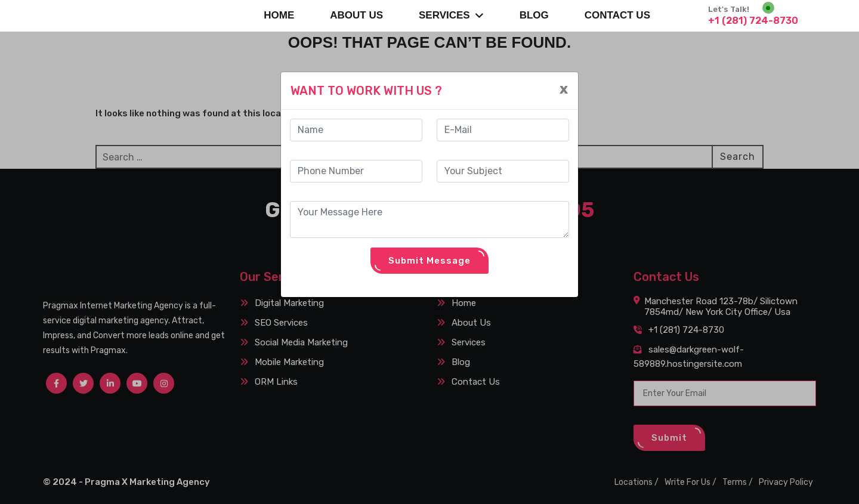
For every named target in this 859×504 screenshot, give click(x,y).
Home (279, 15)
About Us (356, 15)
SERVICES (451, 15)
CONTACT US (617, 15)
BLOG (534, 15)
